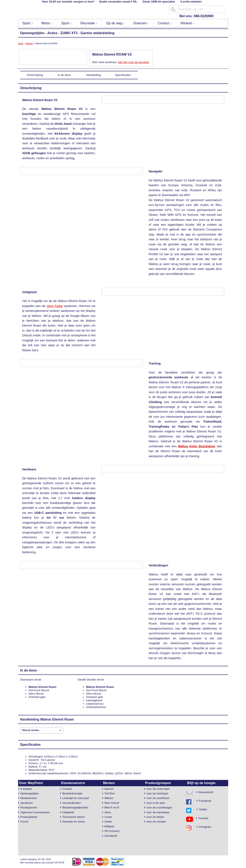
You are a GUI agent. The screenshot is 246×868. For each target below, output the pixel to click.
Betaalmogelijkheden (75, 807)
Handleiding (93, 75)
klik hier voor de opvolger (134, 62)
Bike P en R (112, 807)
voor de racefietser (158, 798)
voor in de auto (156, 803)
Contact (165, 23)
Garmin (109, 789)
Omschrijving (35, 75)
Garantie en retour (74, 822)
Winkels (188, 23)
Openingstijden (32, 33)
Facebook (205, 801)
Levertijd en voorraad (76, 798)
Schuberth (111, 836)
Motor (47, 23)
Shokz (108, 822)
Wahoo (29, 43)
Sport (28, 23)
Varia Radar (55, 306)
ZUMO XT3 (69, 33)
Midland (109, 826)
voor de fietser (155, 817)
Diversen (141, 23)
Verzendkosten (72, 803)
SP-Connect (112, 831)
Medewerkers (29, 798)
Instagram (204, 827)
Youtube (202, 818)
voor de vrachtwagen (159, 807)
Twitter (203, 809)
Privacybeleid (29, 817)
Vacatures (27, 803)
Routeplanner (29, 807)
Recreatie (89, 23)
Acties (53, 33)
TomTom (110, 793)
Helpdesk (68, 812)
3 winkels (26, 789)
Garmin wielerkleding (97, 33)
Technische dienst (74, 817)
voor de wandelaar (158, 812)
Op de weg (115, 23)
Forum (24, 822)
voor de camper (156, 822)
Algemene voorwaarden (35, 812)
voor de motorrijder (158, 789)
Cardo (108, 817)
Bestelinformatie (72, 793)
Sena (108, 812)
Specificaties (123, 75)
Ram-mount (112, 803)
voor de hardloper (157, 793)
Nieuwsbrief (206, 792)
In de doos (64, 75)
